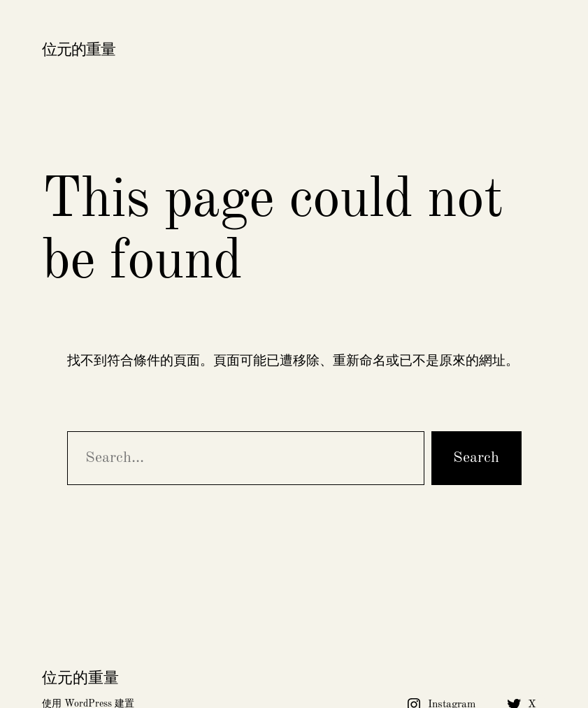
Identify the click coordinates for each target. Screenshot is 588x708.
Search (476, 458)
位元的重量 (79, 50)
